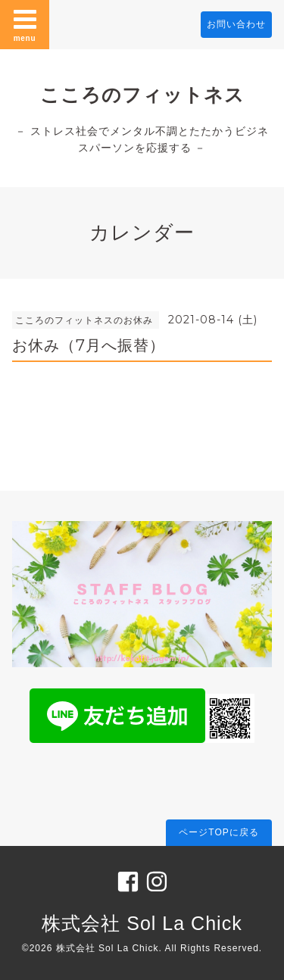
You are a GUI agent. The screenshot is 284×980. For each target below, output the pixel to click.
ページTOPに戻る (218, 832)
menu (25, 24)
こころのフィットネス (142, 95)
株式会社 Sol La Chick (142, 923)
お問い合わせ (236, 24)
